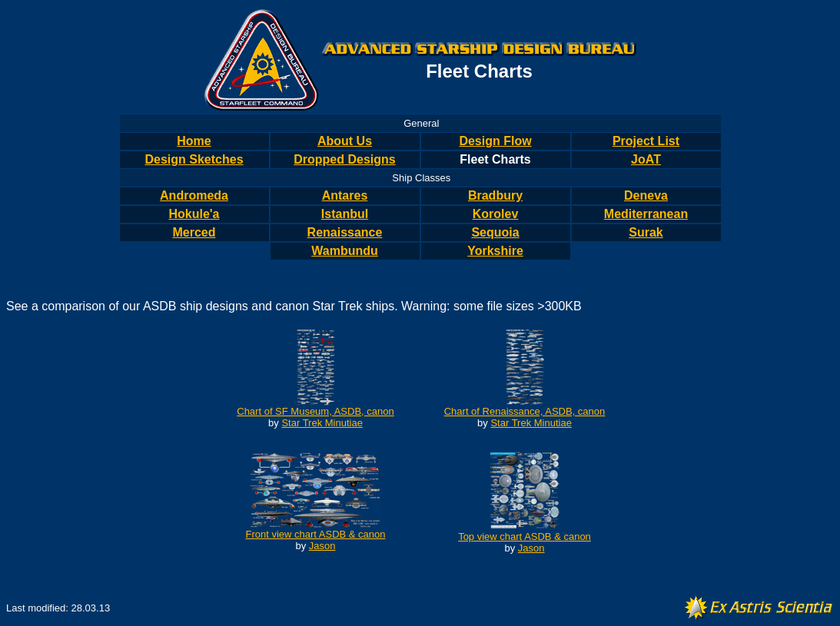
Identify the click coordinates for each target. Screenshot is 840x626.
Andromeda (194, 195)
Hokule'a (194, 214)
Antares (345, 195)
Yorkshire (495, 251)
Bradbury (495, 195)
